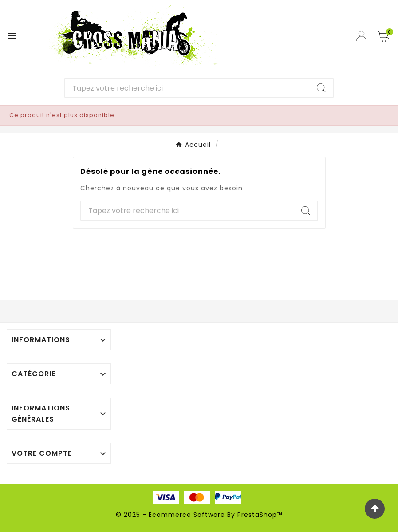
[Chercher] (187, 88)
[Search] (321, 88)
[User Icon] (363, 36)
